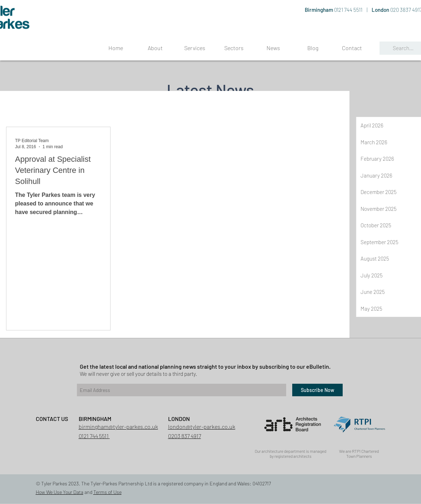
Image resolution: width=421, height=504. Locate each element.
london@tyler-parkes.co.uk (202, 427)
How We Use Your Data (60, 492)
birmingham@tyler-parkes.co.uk (118, 427)
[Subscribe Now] (317, 390)
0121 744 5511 (349, 10)
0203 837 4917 (185, 436)
